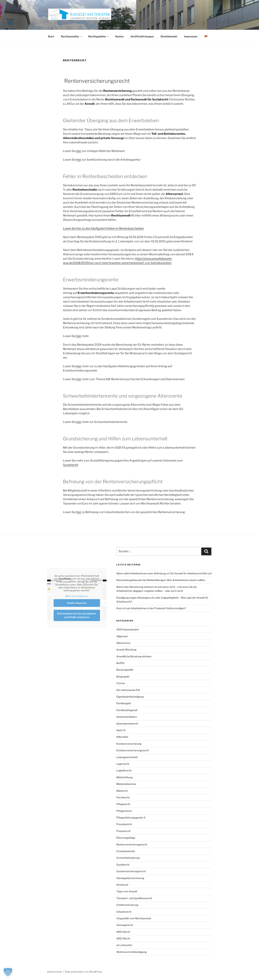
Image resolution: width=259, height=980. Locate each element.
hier (79, 151)
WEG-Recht (123, 932)
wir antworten (124, 945)
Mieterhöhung (124, 777)
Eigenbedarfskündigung (130, 697)
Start (51, 36)
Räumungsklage (126, 838)
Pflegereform (124, 811)
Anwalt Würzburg (126, 650)
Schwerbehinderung (128, 858)
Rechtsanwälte (72, 36)
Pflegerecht (123, 804)
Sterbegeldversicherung (130, 878)
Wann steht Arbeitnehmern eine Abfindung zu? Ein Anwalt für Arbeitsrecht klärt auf (164, 573)
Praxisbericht (124, 824)
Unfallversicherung (127, 905)
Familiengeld (124, 703)
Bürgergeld (123, 676)
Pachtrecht (123, 797)
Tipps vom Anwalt (127, 891)
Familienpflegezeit (127, 710)
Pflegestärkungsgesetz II (131, 818)
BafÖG (120, 663)
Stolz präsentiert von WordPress (83, 972)
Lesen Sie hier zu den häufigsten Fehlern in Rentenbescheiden (103, 228)
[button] (8, 972)
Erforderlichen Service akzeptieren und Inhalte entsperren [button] (77, 615)
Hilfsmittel (122, 737)
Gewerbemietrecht (127, 724)
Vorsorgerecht (125, 925)
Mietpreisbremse (126, 784)
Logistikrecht (124, 770)
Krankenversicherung (129, 744)
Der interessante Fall (128, 690)
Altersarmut (123, 643)
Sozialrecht (71, 465)
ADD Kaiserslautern (128, 629)
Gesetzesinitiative (127, 717)
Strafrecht (122, 885)
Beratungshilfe (125, 670)
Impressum (191, 36)
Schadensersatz (126, 851)
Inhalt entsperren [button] (77, 603)
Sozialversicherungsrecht (131, 871)
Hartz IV (121, 730)
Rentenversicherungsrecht (132, 844)
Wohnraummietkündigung (131, 952)
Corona (121, 683)
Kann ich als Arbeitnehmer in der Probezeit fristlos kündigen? (151, 608)
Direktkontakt (169, 36)
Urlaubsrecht (124, 912)
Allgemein (122, 636)
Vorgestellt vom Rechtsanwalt (134, 918)
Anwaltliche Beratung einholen (134, 656)
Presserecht (123, 831)
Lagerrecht (123, 764)
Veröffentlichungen (142, 36)
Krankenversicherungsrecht (133, 750)
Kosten (119, 36)
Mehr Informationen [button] (77, 596)
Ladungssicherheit (127, 757)
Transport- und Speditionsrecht (134, 898)
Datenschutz (54, 972)
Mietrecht (122, 791)
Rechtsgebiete (99, 36)
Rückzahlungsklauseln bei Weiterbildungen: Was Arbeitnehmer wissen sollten (161, 580)
